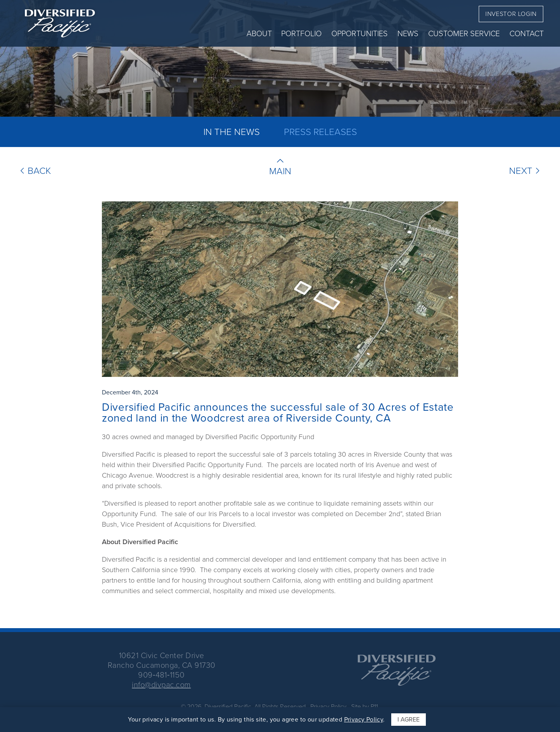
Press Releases (320, 132)
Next (526, 171)
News (408, 34)
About (259, 34)
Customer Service (464, 34)
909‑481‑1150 (161, 675)
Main (280, 171)
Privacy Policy (328, 707)
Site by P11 (364, 707)
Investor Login (511, 14)
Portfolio (301, 34)
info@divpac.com (161, 685)
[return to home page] (60, 23)
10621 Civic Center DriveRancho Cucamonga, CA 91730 (162, 660)
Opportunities (360, 34)
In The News (232, 132)
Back (34, 171)
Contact (527, 34)
